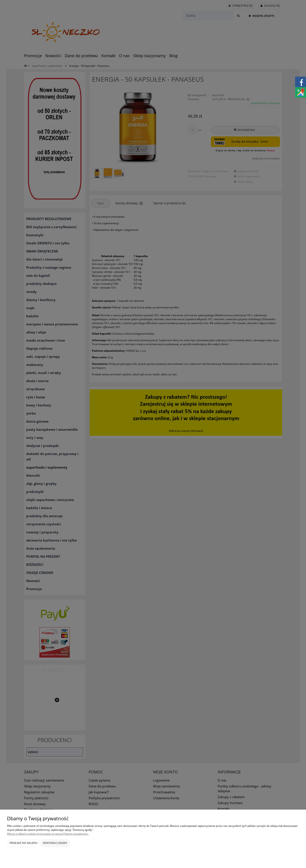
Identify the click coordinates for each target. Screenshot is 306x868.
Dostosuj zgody (55, 843)
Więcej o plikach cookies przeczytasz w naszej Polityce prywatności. (48, 834)
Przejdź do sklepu (23, 843)
